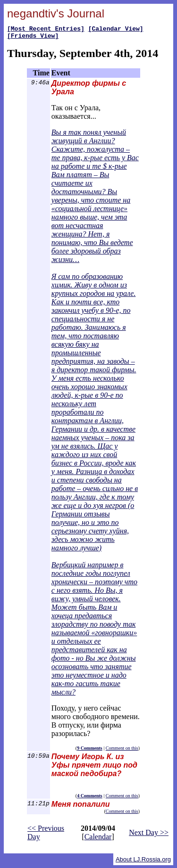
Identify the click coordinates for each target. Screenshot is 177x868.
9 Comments (90, 751)
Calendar (98, 839)
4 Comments (90, 798)
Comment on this (122, 751)
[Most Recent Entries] (46, 30)
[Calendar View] (116, 30)
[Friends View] (33, 38)
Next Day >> (149, 835)
